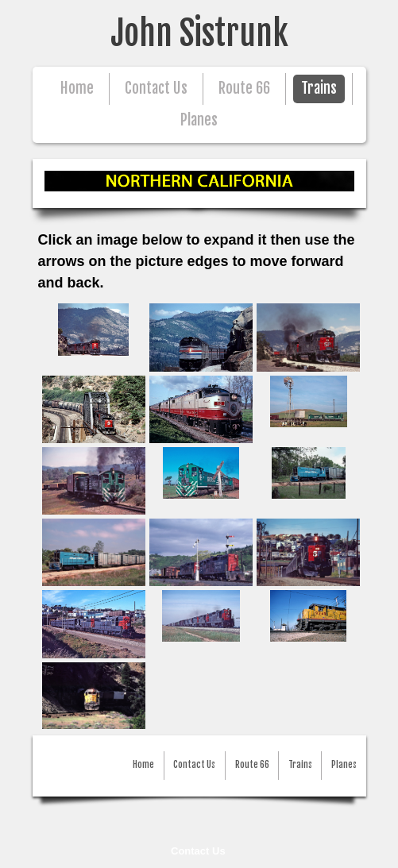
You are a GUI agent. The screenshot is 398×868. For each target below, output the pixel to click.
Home (77, 89)
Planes (199, 120)
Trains (319, 89)
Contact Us (198, 851)
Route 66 (244, 89)
